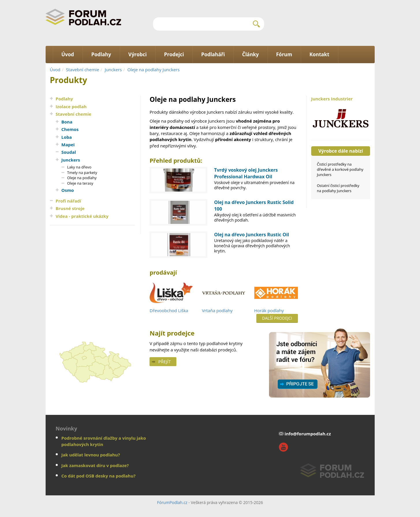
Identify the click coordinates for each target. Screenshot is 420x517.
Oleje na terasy (80, 183)
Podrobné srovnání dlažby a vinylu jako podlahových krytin (104, 441)
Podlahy (64, 99)
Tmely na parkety (82, 173)
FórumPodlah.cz (172, 502)
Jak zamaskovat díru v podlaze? (95, 465)
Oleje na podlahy (82, 178)
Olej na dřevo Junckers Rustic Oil (252, 235)
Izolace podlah (71, 106)
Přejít (164, 361)
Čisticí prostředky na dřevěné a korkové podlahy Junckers (340, 169)
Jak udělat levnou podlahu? (91, 455)
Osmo (68, 190)
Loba (67, 137)
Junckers (113, 70)
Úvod (55, 70)
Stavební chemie (83, 70)
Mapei (68, 145)
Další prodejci (277, 318)
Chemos (70, 129)
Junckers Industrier (341, 115)
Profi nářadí (69, 201)
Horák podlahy (269, 310)
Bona (67, 122)
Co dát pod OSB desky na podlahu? (99, 476)
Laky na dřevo (79, 167)
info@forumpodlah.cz (308, 434)
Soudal (69, 152)
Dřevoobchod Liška (169, 310)
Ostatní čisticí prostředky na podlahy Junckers (338, 188)
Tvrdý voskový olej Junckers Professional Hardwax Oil (246, 173)
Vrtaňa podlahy (217, 310)
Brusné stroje (70, 208)
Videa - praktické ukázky (82, 216)
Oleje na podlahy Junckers (153, 70)
